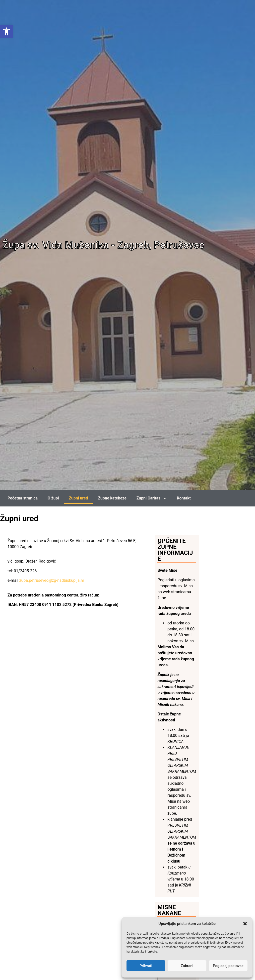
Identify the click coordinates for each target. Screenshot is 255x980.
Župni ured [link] (78, 498)
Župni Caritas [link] (152, 498)
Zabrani (187, 966)
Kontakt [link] (184, 498)
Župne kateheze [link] (112, 498)
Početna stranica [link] (23, 498)
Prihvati (146, 966)
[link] (6, 31)
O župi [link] (53, 498)
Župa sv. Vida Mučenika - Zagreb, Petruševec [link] (103, 245)
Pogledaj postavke (228, 966)
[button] (245, 924)
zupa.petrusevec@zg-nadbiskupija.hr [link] (52, 580)
